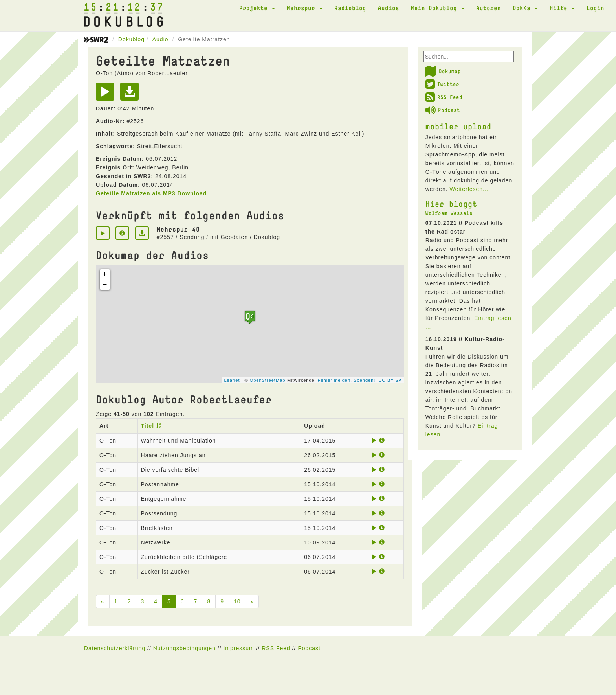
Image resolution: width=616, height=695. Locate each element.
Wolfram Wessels (449, 213)
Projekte (257, 8)
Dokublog (131, 39)
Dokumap (443, 71)
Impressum (238, 648)
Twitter (442, 84)
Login (595, 8)
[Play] (107, 94)
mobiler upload (458, 126)
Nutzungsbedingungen (184, 648)
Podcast (443, 110)
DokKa (525, 8)
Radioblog (350, 8)
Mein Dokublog (438, 8)
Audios (389, 8)
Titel (148, 426)
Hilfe (562, 8)
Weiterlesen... (469, 189)
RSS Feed (444, 97)
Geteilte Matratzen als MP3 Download (151, 193)
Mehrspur (305, 8)
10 (237, 601)
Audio (160, 39)
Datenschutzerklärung (115, 648)
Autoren (489, 8)
